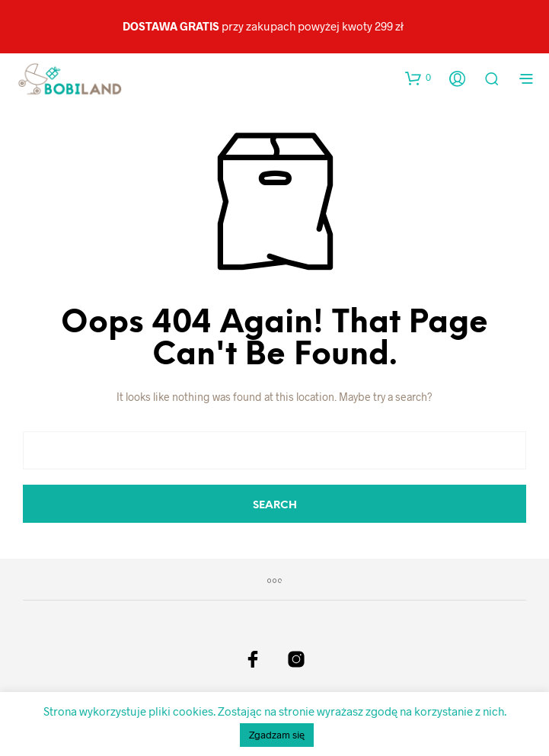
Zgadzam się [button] (277, 735)
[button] (418, 78)
